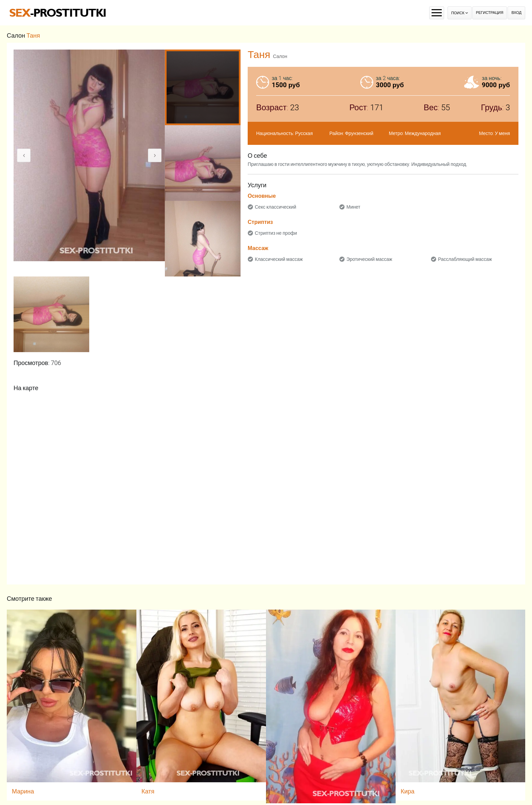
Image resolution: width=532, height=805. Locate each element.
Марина (23, 791)
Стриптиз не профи (276, 233)
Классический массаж (279, 259)
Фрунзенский (359, 133)
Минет (353, 207)
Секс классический (275, 207)
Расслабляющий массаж (465, 259)
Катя (148, 791)
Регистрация (490, 13)
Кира (408, 791)
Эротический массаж (369, 259)
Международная (423, 133)
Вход (516, 13)
